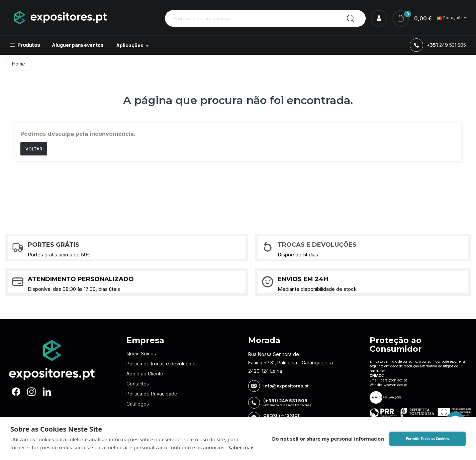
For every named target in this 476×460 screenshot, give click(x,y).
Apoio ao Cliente (145, 374)
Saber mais (242, 447)
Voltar (34, 149)
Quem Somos (141, 354)
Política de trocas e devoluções (162, 364)
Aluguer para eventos (78, 45)
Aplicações (130, 45)
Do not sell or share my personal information (328, 439)
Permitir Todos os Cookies (427, 439)
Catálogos (138, 404)
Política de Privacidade (152, 394)
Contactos (138, 384)
